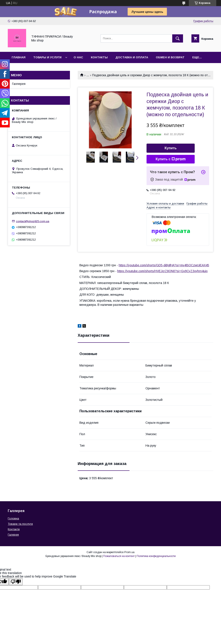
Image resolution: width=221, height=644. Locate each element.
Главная (19, 57)
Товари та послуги (20, 524)
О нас (78, 57)
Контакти (14, 529)
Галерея (13, 535)
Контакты (99, 57)
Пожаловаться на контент (119, 556)
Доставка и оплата (132, 57)
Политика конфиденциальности (156, 556)
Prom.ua (129, 552)
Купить (171, 148)
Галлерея (19, 84)
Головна (13, 518)
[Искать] (178, 38)
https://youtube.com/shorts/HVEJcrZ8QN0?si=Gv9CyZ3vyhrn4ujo (162, 271)
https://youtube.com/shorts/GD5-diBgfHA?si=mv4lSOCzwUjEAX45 (164, 265)
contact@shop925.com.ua (33, 221)
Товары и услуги (47, 57)
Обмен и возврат (170, 57)
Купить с (171, 159)
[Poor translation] (16, 582)
